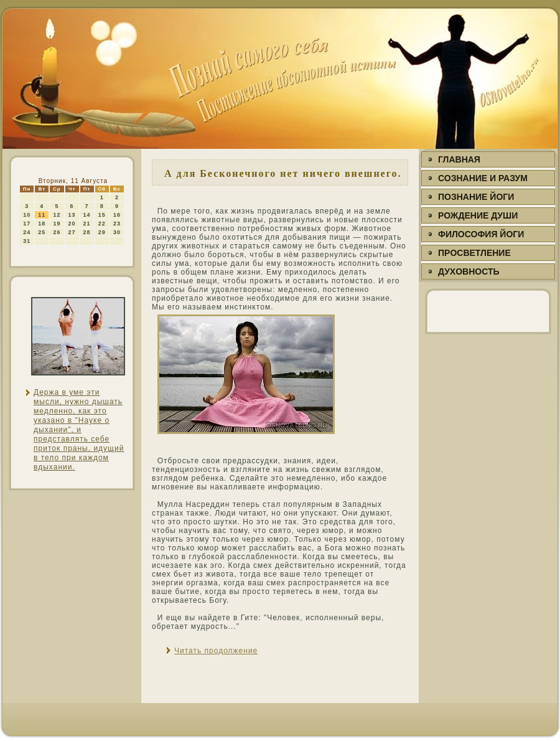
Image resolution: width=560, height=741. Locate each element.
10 (27, 215)
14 (87, 215)
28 (87, 232)
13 (72, 215)
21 (87, 224)
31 (27, 241)
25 (42, 232)
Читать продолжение (216, 651)
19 (57, 224)
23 (117, 224)
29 (102, 232)
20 (72, 224)
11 (42, 215)
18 (42, 224)
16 (117, 215)
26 (57, 232)
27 (72, 232)
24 (27, 232)
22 (102, 224)
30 (117, 232)
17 (27, 224)
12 (57, 215)
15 (102, 215)
